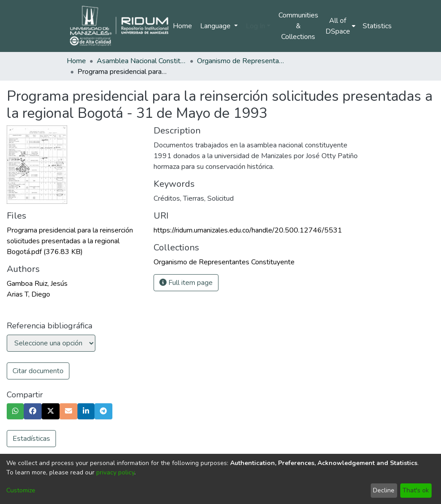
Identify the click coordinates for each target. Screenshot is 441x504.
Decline (384, 490)
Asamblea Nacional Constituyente (141, 61)
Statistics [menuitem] (377, 26)
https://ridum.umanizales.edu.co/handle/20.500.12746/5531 (248, 230)
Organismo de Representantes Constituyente (242, 61)
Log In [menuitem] (255, 26)
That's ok (416, 490)
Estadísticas (31, 439)
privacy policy (115, 472)
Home (182, 26)
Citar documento (38, 371)
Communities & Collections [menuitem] (298, 26)
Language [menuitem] (216, 26)
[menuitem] (340, 26)
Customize (21, 490)
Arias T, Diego (28, 294)
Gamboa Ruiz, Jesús (37, 284)
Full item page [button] (186, 283)
